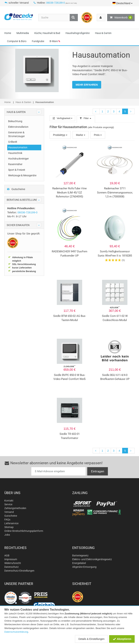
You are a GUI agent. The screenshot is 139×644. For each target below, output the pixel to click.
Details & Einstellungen (91, 639)
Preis (98, 135)
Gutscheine (16, 189)
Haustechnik (15, 153)
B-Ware (55, 41)
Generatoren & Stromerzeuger (16, 134)
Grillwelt (13, 142)
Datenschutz (11, 567)
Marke (81, 135)
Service (8, 504)
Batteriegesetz (80, 555)
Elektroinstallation (18, 127)
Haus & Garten (103, 33)
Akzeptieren (122, 639)
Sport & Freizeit (17, 170)
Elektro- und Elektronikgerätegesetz (92, 559)
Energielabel (79, 563)
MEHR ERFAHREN (87, 85)
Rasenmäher (15, 164)
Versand (9, 512)
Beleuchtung (15, 121)
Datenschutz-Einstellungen (19, 571)
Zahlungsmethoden (15, 508)
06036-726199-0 (56, 3)
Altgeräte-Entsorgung (84, 567)
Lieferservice (11, 523)
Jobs (7, 535)
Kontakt (9, 501)
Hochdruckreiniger (18, 159)
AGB (7, 555)
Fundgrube (38, 41)
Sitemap (9, 527)
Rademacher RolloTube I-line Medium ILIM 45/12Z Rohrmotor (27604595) (69, 192)
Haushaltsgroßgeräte (78, 33)
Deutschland (123, 3)
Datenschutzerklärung (16, 632)
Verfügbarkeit (62, 118)
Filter (86, 118)
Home (8, 33)
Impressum (11, 559)
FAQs (7, 520)
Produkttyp (60, 135)
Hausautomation (18, 147)
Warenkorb (121, 18)
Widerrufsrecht (13, 563)
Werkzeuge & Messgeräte (22, 175)
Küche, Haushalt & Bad (47, 33)
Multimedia (23, 33)
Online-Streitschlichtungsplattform (24, 531)
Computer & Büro (17, 41)
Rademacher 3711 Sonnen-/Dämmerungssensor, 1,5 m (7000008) (115, 192)
